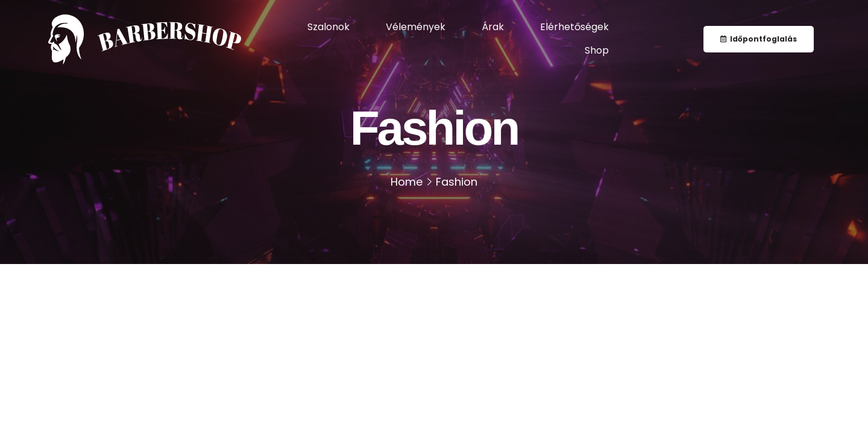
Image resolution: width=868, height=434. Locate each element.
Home (407, 182)
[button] (759, 39)
